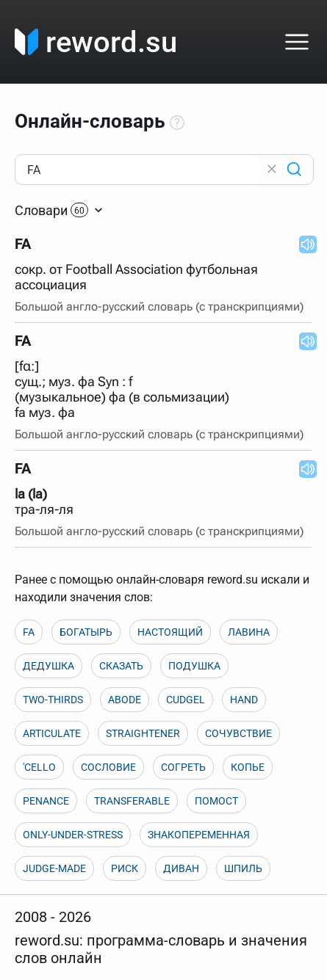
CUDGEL (186, 700)
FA (29, 632)
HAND (244, 700)
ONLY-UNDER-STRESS (73, 835)
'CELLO (39, 767)
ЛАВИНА (249, 632)
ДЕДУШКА (48, 666)
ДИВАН (181, 868)
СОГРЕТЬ (183, 767)
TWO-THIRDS (53, 700)
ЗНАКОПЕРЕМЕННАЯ (199, 835)
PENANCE (46, 801)
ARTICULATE (52, 733)
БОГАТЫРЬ (86, 632)
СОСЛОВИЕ (108, 767)
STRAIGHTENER (143, 733)
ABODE (125, 700)
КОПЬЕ (248, 767)
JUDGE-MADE (54, 868)
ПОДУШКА (194, 666)
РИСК (125, 868)
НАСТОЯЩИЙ (170, 632)
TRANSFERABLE (132, 801)
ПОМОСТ (216, 801)
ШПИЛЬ (243, 868)
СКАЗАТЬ (121, 666)
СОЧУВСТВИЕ (238, 733)
